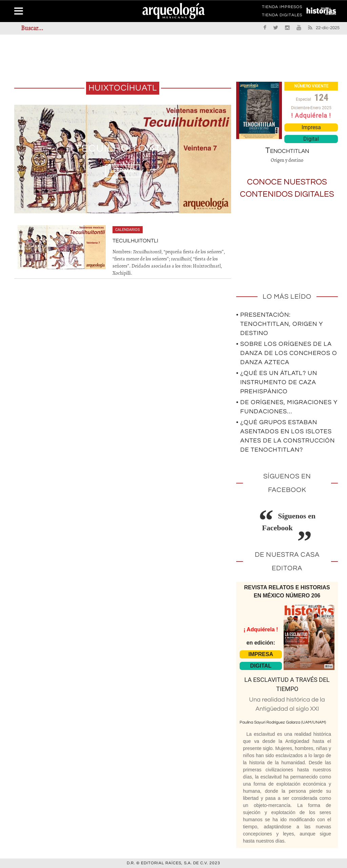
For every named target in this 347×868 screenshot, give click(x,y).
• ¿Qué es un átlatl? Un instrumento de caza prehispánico (277, 382)
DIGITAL (261, 666)
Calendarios (128, 230)
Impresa (311, 127)
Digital (311, 139)
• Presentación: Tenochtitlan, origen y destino (280, 324)
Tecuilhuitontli (123, 148)
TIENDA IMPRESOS (282, 8)
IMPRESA (261, 654)
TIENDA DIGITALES (282, 16)
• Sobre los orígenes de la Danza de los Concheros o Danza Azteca (287, 353)
